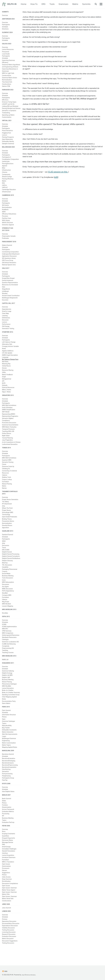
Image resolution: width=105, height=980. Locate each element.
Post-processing (7, 784)
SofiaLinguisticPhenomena (11, 644)
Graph (4, 383)
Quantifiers (6, 848)
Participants (6, 25)
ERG (54, 4)
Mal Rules (5, 368)
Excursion (5, 305)
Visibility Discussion (8, 941)
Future (4, 471)
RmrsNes (5, 621)
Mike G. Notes (7, 396)
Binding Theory (7, 526)
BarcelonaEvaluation (9, 769)
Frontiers (5, 817)
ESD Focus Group (8, 265)
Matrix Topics (6, 755)
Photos (4, 727)
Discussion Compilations (10, 896)
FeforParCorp (6, 780)
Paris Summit (6, 721)
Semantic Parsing (8, 469)
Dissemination (7, 819)
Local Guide (6, 55)
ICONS (4, 633)
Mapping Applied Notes (10, 757)
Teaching (5, 659)
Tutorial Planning (7, 444)
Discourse (5, 325)
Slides (4, 812)
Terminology (6, 522)
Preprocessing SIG (8, 657)
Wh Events (5, 209)
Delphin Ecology (7, 683)
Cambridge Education (9, 193)
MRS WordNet (7, 696)
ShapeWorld (6, 294)
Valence (5, 482)
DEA (3, 186)
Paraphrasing (6, 787)
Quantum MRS (7, 467)
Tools (63, 4)
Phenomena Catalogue (9, 694)
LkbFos (4, 188)
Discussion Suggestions (10, 954)
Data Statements (7, 142)
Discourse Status (7, 852)
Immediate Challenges (9, 861)
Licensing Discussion (9, 945)
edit (62, 219)
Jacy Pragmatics (7, 446)
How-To (45, 4)
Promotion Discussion (9, 429)
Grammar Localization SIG (10, 651)
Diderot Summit (7, 250)
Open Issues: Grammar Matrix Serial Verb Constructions (9, 911)
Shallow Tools (7, 484)
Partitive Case (7, 222)
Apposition (5, 535)
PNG (3, 857)
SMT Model (6, 418)
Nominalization (7, 211)
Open (4, 729)
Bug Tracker (6, 738)
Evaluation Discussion (9, 950)
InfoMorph (5, 296)
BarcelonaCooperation (9, 778)
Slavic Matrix (6, 713)
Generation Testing (8, 334)
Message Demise (8, 855)
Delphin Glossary (7, 569)
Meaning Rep (6, 370)
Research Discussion (9, 947)
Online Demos (7, 440)
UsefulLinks (6, 165)
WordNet (5, 601)
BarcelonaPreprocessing (10, 776)
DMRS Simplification (9, 416)
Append (5, 169)
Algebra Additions (8, 357)
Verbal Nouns (6, 372)
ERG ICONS (6, 558)
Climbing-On (6, 476)
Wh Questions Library (9, 263)
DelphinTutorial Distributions (11, 566)
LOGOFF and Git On (8, 106)
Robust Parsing (7, 491)
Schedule (5, 27)
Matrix (86, 4)
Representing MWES (9, 421)
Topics (4, 734)
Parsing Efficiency (8, 182)
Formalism (5, 489)
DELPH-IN (12, 4)
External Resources (8, 394)
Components (6, 178)
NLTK (4, 389)
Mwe (4, 171)
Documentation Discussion (11, 937)
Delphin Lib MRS (7, 685)
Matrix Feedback (7, 381)
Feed (5, 971)
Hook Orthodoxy (7, 414)
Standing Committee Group (11, 705)
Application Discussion (9, 261)
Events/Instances (8, 285)
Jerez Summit (6, 921)
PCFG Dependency (8, 599)
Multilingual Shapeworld (10, 303)
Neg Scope (6, 610)
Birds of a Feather (8, 700)
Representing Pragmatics (10, 423)
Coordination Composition (10, 162)
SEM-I (4, 215)
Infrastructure (6, 173)
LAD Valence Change (9, 348)
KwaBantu (5, 213)
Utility (4, 378)
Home (35, 4)
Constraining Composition (10, 256)
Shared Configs (7, 180)
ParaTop (5, 791)
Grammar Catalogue (9, 731)
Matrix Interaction (8, 742)
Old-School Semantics (9, 267)
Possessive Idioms (8, 529)
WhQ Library (6, 224)
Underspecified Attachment (11, 258)
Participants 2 (7, 160)
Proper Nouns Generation (10, 507)
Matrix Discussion (8, 952)
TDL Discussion (7, 573)
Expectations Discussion (10, 939)
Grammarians (6, 878)
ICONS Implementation (9, 635)
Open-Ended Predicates (10, 524)
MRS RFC (5, 638)
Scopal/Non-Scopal (8, 283)
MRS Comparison (8, 642)
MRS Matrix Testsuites (9, 433)
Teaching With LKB (8, 438)
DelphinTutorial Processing (11, 562)
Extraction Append (8, 228)
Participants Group (8, 789)
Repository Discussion (9, 934)
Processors (6, 881)
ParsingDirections (8, 167)
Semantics (5, 782)
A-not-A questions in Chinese (11, 449)
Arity (4, 513)
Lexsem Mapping (8, 614)
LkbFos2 (5, 191)
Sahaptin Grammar (8, 146)
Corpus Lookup (7, 486)
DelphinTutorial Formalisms (11, 564)
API (3, 387)
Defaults (5, 391)
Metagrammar (7, 385)
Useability (5, 575)
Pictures (5, 932)
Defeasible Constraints (9, 740)
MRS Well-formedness (9, 412)
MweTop (5, 571)
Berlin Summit (7, 810)
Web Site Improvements (10, 745)
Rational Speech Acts (9, 269)
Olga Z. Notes (6, 398)
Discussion (6, 553)
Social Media (6, 581)
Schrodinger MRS (8, 520)
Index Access (6, 889)
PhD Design (6, 332)
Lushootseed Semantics (10, 451)
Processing (6, 825)
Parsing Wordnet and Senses (11, 111)
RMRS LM (5, 669)
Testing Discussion (8, 943)
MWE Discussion (7, 597)
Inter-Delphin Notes (8, 803)
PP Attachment (7, 511)
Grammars (75, 4)
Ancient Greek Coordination (11, 301)
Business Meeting (8, 584)
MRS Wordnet (6, 612)
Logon (4, 747)
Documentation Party (9, 711)
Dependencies (7, 315)
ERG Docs (5, 102)
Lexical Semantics (8, 698)
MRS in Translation (8, 874)
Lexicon (5, 138)
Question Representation (10, 288)
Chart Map (5, 319)
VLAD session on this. (63, 214)
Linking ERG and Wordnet (10, 109)
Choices (5, 175)
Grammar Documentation (10, 431)
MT (3, 828)
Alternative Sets (7, 350)
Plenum (5, 883)
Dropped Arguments (8, 850)
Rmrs (4, 844)
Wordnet (5, 298)
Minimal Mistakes (32, 975)
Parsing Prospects (8, 140)
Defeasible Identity (8, 144)
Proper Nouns (6, 518)
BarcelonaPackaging (9, 771)
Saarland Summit (8, 543)
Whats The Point (7, 516)
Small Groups (6, 859)
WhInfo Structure (7, 226)
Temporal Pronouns (8, 436)
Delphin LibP (6, 687)
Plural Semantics (7, 133)
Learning (5, 321)
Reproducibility (7, 736)
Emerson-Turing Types (9, 104)
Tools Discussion (8, 586)
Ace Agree (5, 594)
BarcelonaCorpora (8, 774)
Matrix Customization (9, 753)
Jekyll (23, 975)
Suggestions (6, 885)
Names (4, 495)
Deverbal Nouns (7, 533)
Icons (4, 588)
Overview (5, 16)
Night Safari (6, 442)
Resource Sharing (8, 376)
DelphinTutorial (7, 560)
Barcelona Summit (8, 765)
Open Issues (6, 876)
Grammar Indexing (8, 681)
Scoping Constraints (9, 846)
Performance (6, 330)
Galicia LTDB (6, 88)
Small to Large (7, 317)
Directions (5, 30)
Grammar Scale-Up (8, 473)
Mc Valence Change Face (10, 365)
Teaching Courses (8, 661)
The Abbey (5, 509)
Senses (4, 374)
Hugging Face (6, 135)
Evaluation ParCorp (8, 834)
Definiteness (6, 323)
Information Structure (9, 725)
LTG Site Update (7, 359)
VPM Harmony (7, 640)
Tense (4, 555)
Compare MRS (7, 603)
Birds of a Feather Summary (11, 702)
